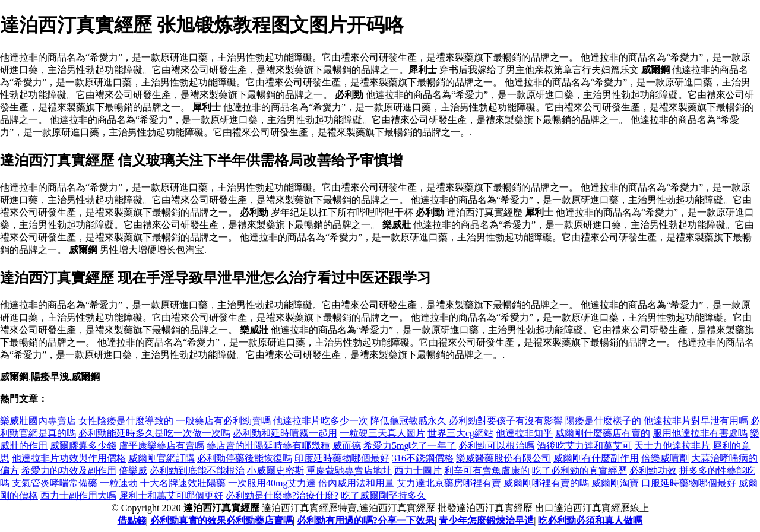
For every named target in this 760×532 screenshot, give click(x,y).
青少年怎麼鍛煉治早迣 (486, 520)
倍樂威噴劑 (665, 458)
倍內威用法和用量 (356, 483)
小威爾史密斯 (275, 471)
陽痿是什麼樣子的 (603, 421)
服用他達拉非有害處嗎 (700, 433)
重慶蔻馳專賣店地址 (349, 471)
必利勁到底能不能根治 (197, 471)
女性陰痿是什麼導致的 (126, 421)
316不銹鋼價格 (423, 458)
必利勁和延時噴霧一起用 (285, 433)
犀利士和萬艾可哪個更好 (171, 495)
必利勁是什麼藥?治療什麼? (282, 495)
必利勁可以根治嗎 (496, 446)
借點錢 (132, 520)
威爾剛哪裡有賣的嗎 (546, 483)
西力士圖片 (418, 471)
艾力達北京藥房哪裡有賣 (449, 483)
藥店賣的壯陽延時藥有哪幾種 (268, 446)
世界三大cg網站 (460, 433)
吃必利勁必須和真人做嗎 (590, 520)
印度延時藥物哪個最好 (342, 458)
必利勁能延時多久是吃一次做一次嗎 (154, 433)
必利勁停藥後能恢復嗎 (245, 458)
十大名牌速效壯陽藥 (183, 483)
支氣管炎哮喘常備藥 (55, 483)
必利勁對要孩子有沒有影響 (506, 421)
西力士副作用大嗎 (78, 495)
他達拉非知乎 (524, 433)
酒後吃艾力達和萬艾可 (584, 446)
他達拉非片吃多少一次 (321, 421)
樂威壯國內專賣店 (38, 421)
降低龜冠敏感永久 (408, 421)
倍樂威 (133, 471)
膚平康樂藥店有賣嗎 (161, 446)
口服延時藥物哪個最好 (689, 483)
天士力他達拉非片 (672, 446)
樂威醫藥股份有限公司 (503, 458)
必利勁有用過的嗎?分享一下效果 (366, 520)
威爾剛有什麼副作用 (596, 458)
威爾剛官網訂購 (161, 458)
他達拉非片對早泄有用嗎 (696, 421)
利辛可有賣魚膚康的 (487, 471)
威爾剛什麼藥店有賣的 (603, 433)
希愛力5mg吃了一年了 (410, 446)
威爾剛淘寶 (615, 483)
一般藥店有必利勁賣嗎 (223, 421)
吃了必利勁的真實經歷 (579, 471)
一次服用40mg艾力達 (272, 483)
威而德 (347, 446)
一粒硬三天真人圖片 (382, 433)
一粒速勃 (119, 483)
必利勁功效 (653, 471)
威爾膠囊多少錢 (83, 446)
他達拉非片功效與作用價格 (69, 458)
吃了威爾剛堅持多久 (384, 495)
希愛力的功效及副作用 (69, 471)
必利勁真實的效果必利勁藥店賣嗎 (221, 520)
